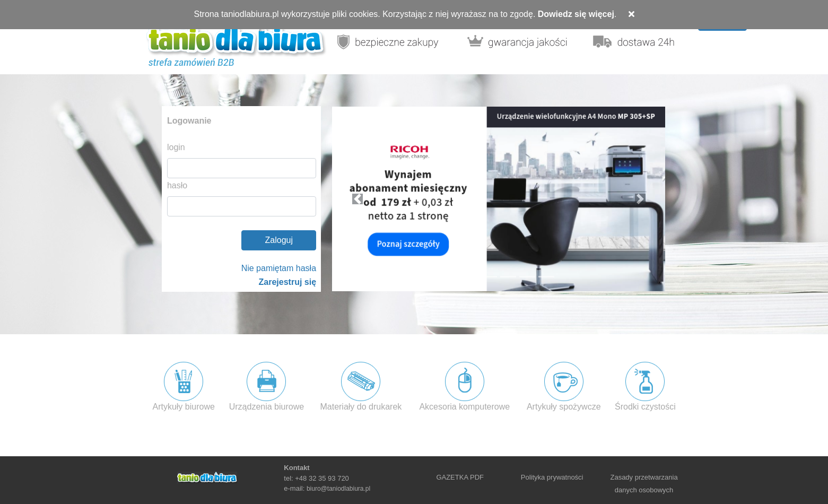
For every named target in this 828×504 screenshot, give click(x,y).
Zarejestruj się (288, 282)
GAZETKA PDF (460, 477)
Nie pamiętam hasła (279, 268)
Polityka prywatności (552, 477)
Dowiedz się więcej (576, 14)
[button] (357, 199)
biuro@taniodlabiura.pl (338, 489)
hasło (177, 185)
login (176, 147)
